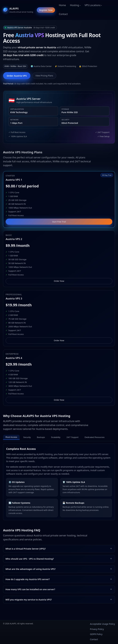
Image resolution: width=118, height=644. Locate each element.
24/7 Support (72, 437)
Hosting (75, 5)
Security (27, 437)
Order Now (59, 281)
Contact (63, 14)
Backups (41, 437)
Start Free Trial (59, 222)
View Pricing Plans (44, 76)
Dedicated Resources (95, 437)
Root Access (11, 437)
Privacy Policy (97, 629)
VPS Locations (93, 5)
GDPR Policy (96, 634)
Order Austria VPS (17, 76)
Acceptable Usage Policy (102, 624)
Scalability (56, 437)
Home (62, 5)
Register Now (46, 10)
